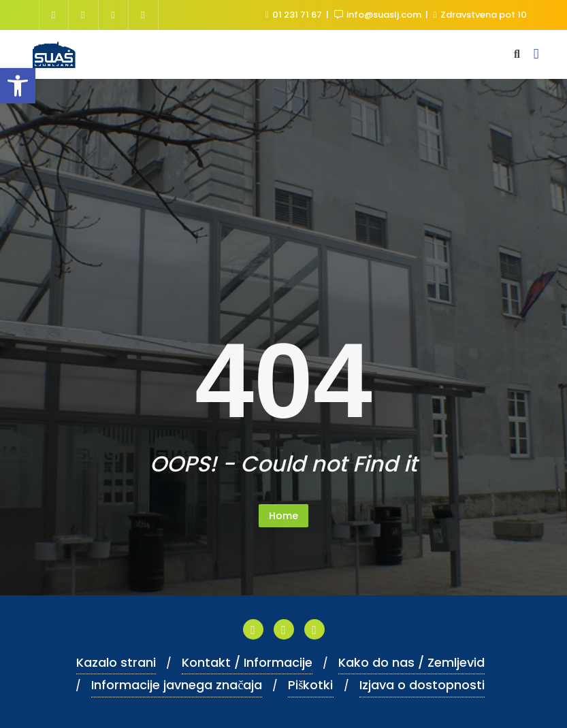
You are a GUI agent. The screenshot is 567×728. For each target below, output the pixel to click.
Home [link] (283, 516)
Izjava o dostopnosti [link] (422, 685)
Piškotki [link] (310, 685)
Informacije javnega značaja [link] (177, 685)
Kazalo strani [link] (116, 662)
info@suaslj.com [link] (379, 15)
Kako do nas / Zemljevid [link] (411, 662)
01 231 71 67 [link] (295, 15)
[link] (18, 86)
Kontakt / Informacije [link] (247, 662)
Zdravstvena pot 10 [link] (480, 15)
